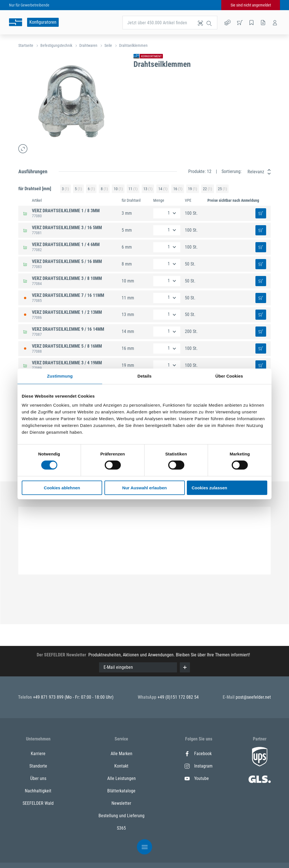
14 (163, 189)
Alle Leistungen (121, 778)
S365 (121, 828)
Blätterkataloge (121, 791)
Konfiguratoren (43, 22)
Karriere (38, 754)
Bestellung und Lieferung (121, 816)
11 (133, 189)
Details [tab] (144, 376)
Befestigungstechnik (56, 45)
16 (178, 189)
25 (222, 189)
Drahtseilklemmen (133, 45)
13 (148, 189)
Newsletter (121, 803)
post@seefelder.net (253, 697)
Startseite (26, 45)
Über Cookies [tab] (229, 376)
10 (118, 189)
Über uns (38, 778)
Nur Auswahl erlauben (144, 488)
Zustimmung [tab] (60, 376)
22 (207, 189)
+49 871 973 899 (49, 697)
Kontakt (121, 766)
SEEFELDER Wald (38, 803)
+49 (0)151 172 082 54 (178, 697)
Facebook (198, 754)
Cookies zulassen (209, 488)
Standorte (38, 766)
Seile (108, 45)
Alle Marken (121, 754)
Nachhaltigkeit (38, 791)
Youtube (197, 778)
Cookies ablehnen (62, 488)
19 (192, 189)
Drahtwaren (88, 45)
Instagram (199, 766)
